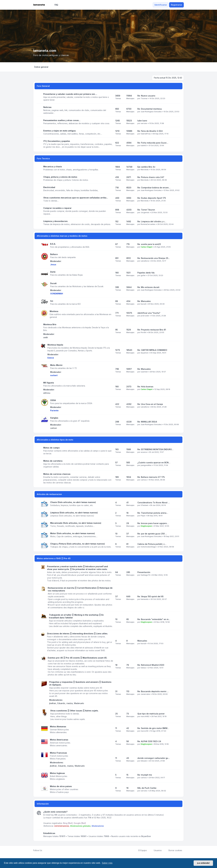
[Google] (51, 850)
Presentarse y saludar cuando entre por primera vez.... (70, 94)
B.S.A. (53, 244)
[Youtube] (48, 850)
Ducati (53, 283)
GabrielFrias (146, 134)
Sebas (143, 668)
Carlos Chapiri (147, 247)
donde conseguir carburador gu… (154, 758)
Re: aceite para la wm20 (149, 244)
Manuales (142, 641)
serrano (144, 123)
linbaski (144, 761)
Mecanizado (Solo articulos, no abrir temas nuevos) (76, 523)
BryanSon (146, 836)
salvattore (145, 261)
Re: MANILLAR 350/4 (147, 422)
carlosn (54, 428)
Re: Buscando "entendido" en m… (154, 619)
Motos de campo (51, 448)
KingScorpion (146, 526)
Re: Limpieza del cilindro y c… (152, 221)
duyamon (145, 353)
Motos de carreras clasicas (57, 474)
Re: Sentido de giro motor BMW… (153, 728)
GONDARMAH (57, 294)
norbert (54, 375)
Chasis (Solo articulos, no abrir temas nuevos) (73, 502)
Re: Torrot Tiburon (146, 210)
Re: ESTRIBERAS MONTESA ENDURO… (155, 449)
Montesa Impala (55, 345)
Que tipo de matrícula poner (151, 714)
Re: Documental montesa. (150, 109)
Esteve (51, 358)
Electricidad (49, 187)
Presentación (144, 572)
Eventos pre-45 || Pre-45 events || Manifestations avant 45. (77, 658)
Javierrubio (145, 694)
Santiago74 (145, 575)
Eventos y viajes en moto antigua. (60, 131)
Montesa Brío (50, 324)
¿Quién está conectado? (55, 812)
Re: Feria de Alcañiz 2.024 (150, 131)
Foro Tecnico (43, 159)
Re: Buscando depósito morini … (153, 691)
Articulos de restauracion (49, 494)
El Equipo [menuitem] (141, 850)
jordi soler (145, 316)
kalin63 (144, 145)
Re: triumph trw (145, 775)
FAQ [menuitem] (55, 5)
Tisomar (144, 98)
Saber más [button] (107, 863)
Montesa (54, 311)
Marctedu (145, 170)
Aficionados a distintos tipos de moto (55, 440)
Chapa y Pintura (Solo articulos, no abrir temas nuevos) (77, 544)
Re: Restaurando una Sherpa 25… (154, 258)
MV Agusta (49, 383)
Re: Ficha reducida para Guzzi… (153, 143)
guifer (143, 275)
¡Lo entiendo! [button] (203, 863)
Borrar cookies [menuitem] (174, 850)
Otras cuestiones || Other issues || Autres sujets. (74, 711)
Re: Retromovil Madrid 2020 (151, 665)
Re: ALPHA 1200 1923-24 (149, 741)
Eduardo (61, 703)
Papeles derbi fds (146, 273)
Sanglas (54, 418)
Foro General (43, 86)
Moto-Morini (56, 365)
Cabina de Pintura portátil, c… (152, 544)
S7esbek (144, 505)
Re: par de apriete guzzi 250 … (152, 534)
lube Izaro (142, 121)
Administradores (62, 826)
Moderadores (98, 826)
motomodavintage (148, 547)
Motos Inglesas (57, 773)
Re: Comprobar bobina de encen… (154, 188)
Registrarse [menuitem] (176, 5)
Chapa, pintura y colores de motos (60, 177)
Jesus (53, 264)
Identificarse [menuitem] (161, 5)
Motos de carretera (53, 461)
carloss (144, 480)
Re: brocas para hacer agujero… (153, 523)
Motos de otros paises (61, 786)
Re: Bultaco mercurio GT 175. (151, 477)
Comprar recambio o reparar (57, 208)
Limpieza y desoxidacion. (56, 221)
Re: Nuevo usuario (146, 96)
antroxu (47, 393)
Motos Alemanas (58, 727)
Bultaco (54, 254)
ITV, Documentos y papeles (57, 141)
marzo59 (144, 731)
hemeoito (145, 599)
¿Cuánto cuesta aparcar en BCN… (154, 463)
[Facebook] (44, 850)
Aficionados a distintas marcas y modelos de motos (62, 236)
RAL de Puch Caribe (147, 788)
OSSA (53, 400)
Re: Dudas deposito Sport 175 (152, 198)
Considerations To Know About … (154, 502)
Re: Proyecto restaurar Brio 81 (152, 330)
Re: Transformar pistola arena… (153, 513)
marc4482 (145, 716)
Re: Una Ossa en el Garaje (150, 404)
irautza (70, 703)
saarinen (144, 372)
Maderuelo (79, 703)
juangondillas (146, 465)
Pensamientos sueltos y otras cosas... (62, 120)
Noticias (47, 107)
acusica (144, 452)
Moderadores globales (80, 826)
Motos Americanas (59, 740)
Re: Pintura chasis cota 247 (151, 177)
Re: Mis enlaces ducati (148, 287)
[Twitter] (46, 850)
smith (46, 337)
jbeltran (53, 703)
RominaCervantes (148, 224)
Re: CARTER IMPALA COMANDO (152, 350)
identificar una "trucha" (149, 313)
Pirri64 (144, 332)
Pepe (143, 516)
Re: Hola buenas (145, 387)
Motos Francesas (58, 753)
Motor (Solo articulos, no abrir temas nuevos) (73, 533)
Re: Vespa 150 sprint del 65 (150, 596)
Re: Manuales (144, 301)
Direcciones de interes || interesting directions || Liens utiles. (77, 634)
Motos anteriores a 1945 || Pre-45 (54, 558)
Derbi (53, 272)
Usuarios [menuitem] (156, 850)
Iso (52, 301)
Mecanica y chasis (53, 167)
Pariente (54, 410)
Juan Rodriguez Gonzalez (151, 112)
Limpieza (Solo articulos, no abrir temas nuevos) (74, 513)
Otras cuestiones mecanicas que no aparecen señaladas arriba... (76, 198)
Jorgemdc (145, 212)
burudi (143, 304)
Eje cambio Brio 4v (146, 167)
